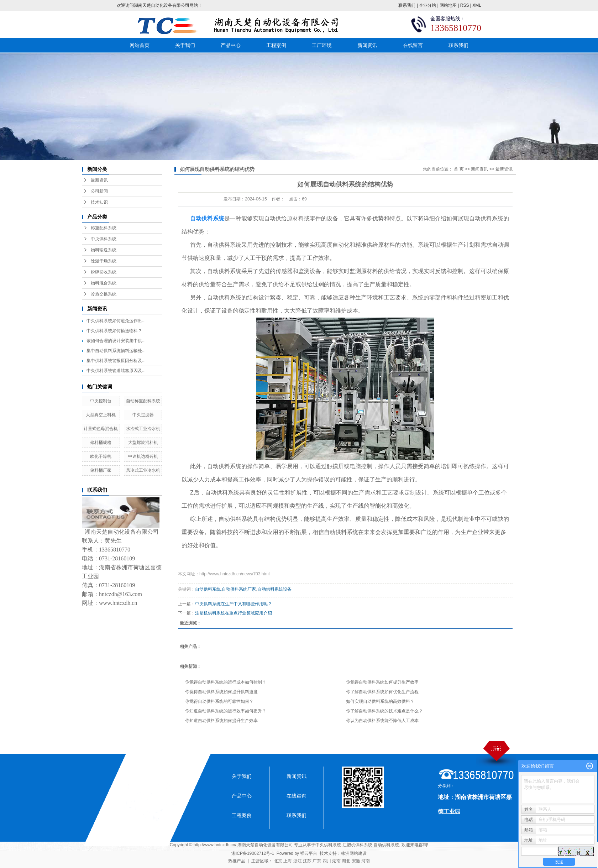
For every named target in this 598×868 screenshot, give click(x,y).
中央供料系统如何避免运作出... (116, 321)
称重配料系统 (104, 228)
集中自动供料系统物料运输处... (116, 351)
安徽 (356, 861)
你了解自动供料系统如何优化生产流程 (382, 692)
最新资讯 (99, 180)
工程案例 (276, 45)
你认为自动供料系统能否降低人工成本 (382, 721)
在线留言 (413, 45)
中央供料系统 (104, 239)
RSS (465, 5)
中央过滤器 (143, 415)
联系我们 (407, 5)
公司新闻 (99, 191)
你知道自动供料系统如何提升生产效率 (221, 721)
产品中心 (231, 45)
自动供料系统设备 (274, 589)
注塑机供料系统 (357, 845)
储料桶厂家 (101, 470)
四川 (327, 861)
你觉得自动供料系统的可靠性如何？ (219, 701)
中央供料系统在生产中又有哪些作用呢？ (234, 604)
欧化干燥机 (101, 456)
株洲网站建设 (354, 853)
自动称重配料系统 (143, 401)
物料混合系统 (104, 283)
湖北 (346, 861)
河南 (366, 861)
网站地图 (448, 5)
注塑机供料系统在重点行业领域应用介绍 (234, 613)
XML (477, 5)
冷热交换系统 (104, 294)
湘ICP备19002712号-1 (253, 853)
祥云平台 (309, 853)
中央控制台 (101, 401)
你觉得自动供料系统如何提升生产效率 (382, 682)
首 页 (459, 169)
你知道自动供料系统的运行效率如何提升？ (226, 711)
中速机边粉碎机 (143, 456)
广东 (317, 861)
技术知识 (99, 202)
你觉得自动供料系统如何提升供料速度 (221, 692)
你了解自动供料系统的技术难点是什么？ (384, 711)
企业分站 (427, 5)
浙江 (298, 861)
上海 (288, 861)
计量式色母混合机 (101, 429)
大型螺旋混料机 (143, 443)
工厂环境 (322, 45)
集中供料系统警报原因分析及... (116, 361)
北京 (278, 861)
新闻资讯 (367, 45)
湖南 (336, 861)
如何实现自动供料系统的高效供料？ (380, 701)
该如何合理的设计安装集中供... (116, 341)
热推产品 (237, 861)
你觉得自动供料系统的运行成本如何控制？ (226, 682)
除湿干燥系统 (104, 261)
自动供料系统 (208, 589)
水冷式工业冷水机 (143, 429)
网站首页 (140, 45)
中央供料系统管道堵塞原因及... (116, 371)
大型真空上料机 (101, 415)
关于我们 (185, 45)
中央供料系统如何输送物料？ (114, 331)
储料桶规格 (101, 443)
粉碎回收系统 (104, 272)
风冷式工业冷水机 (143, 470)
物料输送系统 (104, 250)
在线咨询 (297, 796)
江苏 (307, 861)
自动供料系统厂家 (239, 589)
